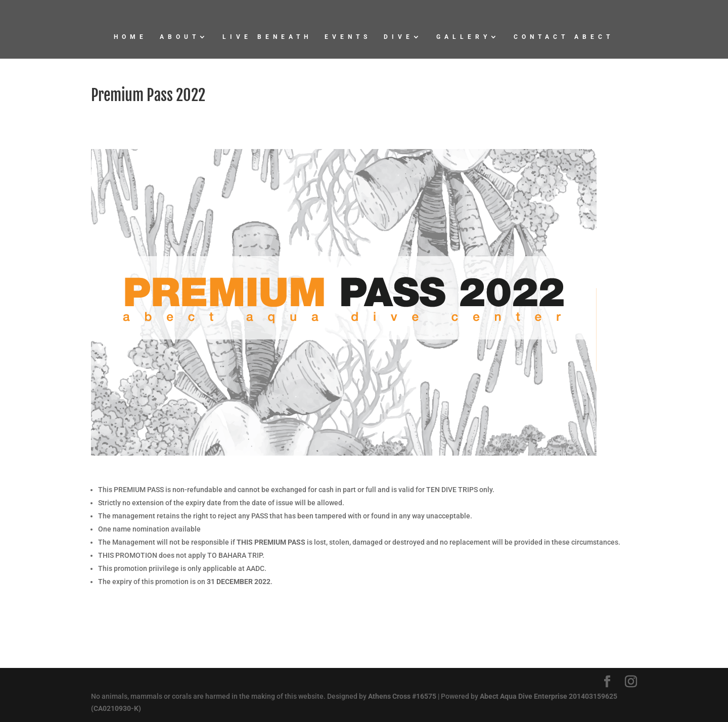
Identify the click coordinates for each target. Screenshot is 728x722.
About (180, 37)
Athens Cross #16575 (402, 696)
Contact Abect (564, 37)
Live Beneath (267, 37)
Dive (399, 37)
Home (130, 37)
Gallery (464, 37)
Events (348, 37)
